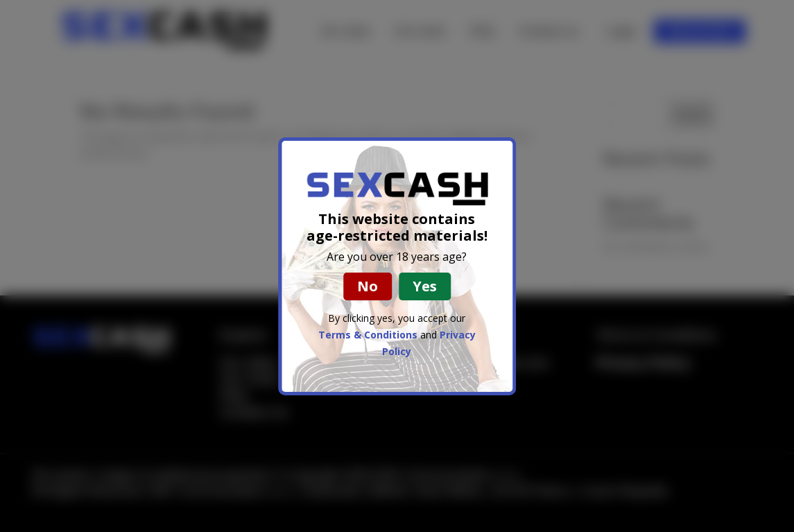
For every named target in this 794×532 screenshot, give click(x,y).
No (368, 286)
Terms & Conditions (368, 335)
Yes (425, 286)
